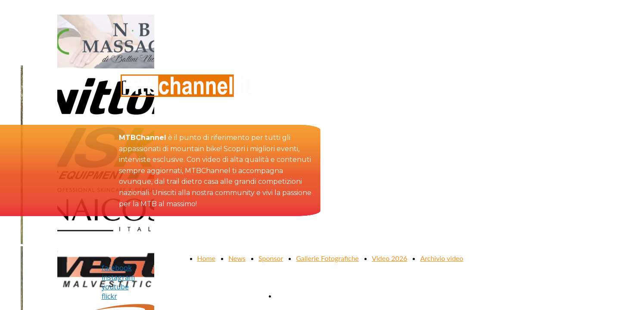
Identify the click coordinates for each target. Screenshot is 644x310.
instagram (118, 277)
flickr (109, 296)
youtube (115, 287)
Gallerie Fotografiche (327, 258)
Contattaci (292, 296)
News (237, 258)
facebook (117, 268)
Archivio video (442, 258)
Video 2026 (389, 258)
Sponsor (271, 258)
